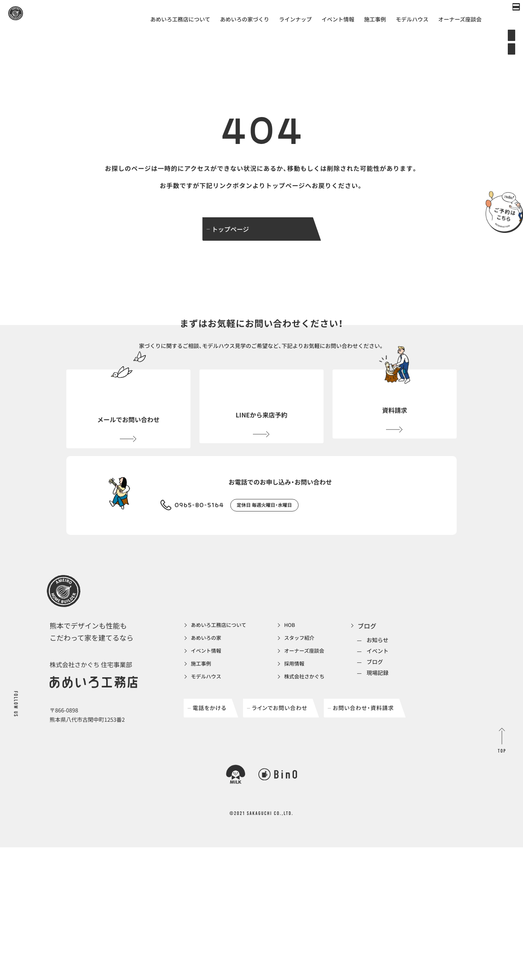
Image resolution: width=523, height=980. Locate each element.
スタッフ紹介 (317, 685)
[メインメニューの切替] (505, 18)
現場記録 (403, 718)
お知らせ (403, 685)
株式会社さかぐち (324, 727)
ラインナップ (295, 20)
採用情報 (311, 713)
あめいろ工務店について (180, 20)
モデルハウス (412, 20)
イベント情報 (338, 20)
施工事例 (375, 20)
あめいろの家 (210, 685)
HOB (305, 671)
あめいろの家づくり (245, 20)
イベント (403, 696)
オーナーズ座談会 (460, 20)
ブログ (392, 671)
